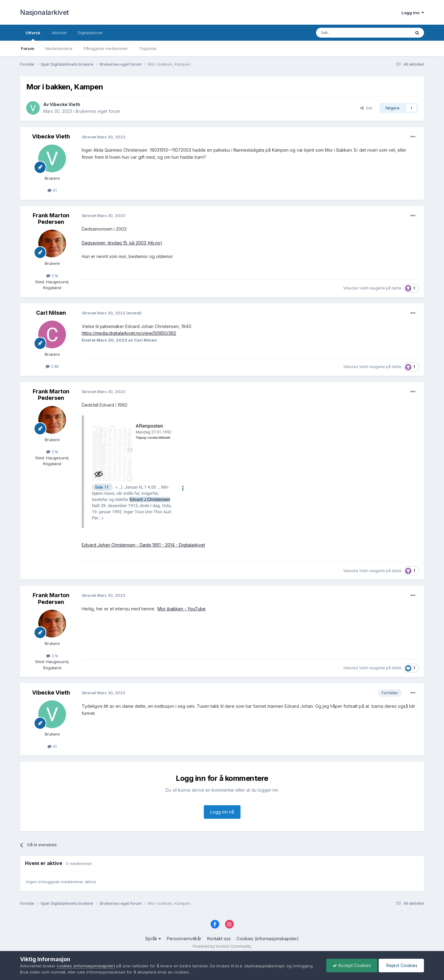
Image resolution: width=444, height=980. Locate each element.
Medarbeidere (59, 48)
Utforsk (33, 35)
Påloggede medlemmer (106, 48)
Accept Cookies (352, 965)
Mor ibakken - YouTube (182, 609)
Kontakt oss (219, 939)
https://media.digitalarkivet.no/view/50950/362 (129, 333)
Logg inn (413, 13)
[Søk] (347, 33)
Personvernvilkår (184, 939)
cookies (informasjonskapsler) (86, 966)
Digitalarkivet (90, 33)
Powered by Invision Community (222, 946)
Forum (28, 48)
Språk (153, 939)
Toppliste (148, 48)
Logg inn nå (222, 812)
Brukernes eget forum (98, 111)
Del (366, 108)
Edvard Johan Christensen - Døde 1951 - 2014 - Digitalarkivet (143, 545)
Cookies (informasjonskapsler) (268, 939)
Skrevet (103, 137)
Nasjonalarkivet (45, 12)
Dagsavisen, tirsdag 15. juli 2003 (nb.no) (122, 243)
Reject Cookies (401, 965)
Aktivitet (59, 33)
